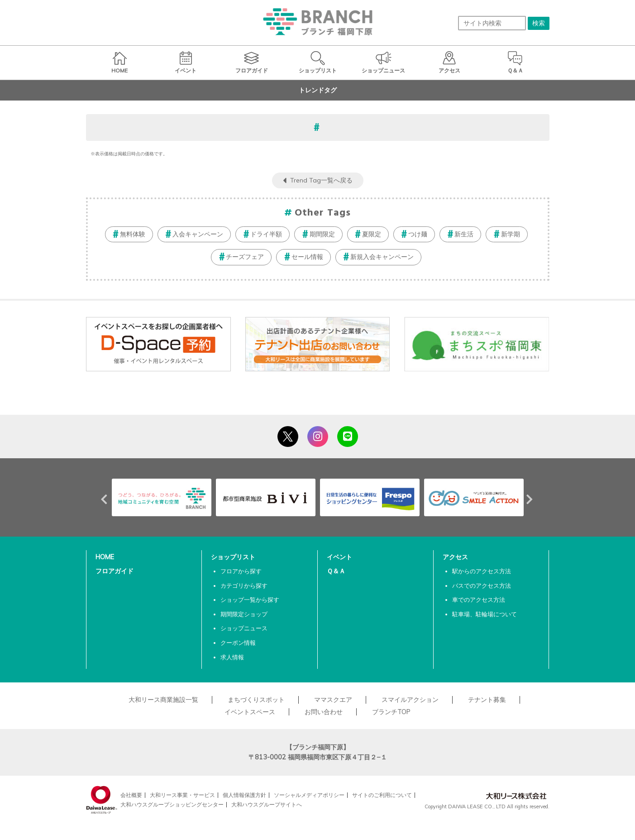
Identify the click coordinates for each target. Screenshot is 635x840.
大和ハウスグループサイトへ (267, 804)
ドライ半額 (266, 234)
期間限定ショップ (244, 614)
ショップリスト (233, 557)
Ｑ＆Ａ (336, 571)
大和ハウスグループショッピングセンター (172, 804)
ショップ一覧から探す (250, 600)
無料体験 (133, 234)
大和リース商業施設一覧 (163, 700)
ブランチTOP (391, 712)
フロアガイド (115, 571)
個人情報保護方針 (244, 795)
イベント (339, 557)
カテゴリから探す (244, 586)
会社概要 (131, 795)
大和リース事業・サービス (182, 795)
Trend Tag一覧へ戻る (321, 180)
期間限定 (322, 234)
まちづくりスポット (256, 700)
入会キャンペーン (198, 234)
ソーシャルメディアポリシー (309, 795)
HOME (105, 557)
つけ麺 (418, 234)
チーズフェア (245, 257)
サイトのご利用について (382, 795)
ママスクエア (333, 700)
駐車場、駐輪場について (485, 614)
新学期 (511, 234)
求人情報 (232, 657)
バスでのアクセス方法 (482, 586)
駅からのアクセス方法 (482, 571)
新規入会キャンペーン (382, 257)
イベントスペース (250, 712)
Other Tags (323, 213)
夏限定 (372, 234)
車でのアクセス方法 (479, 600)
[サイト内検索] (492, 23)
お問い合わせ (324, 712)
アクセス (455, 557)
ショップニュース (244, 628)
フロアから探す (241, 571)
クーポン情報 (238, 643)
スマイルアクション (410, 700)
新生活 (464, 234)
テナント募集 (487, 700)
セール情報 (307, 257)
